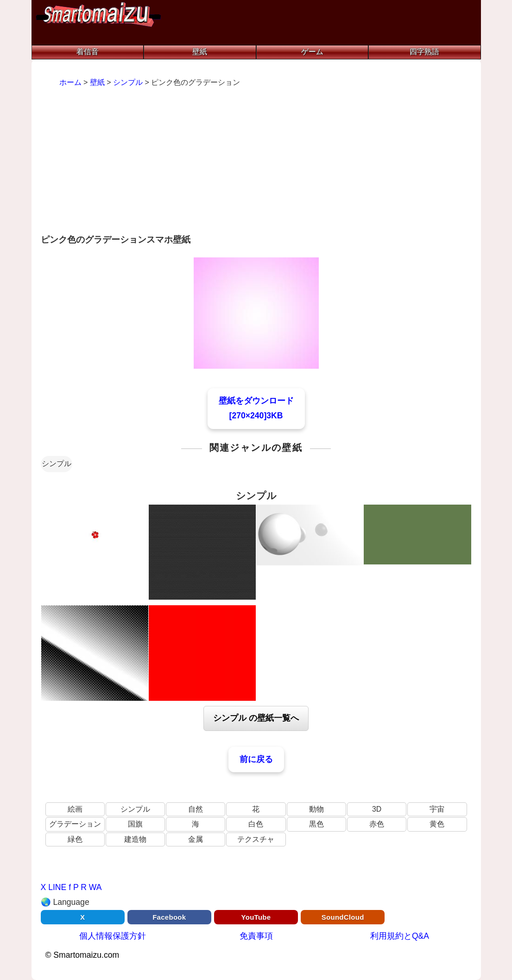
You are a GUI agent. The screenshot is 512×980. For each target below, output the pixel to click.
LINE (57, 887)
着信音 (88, 52)
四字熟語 (424, 52)
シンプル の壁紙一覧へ (256, 718)
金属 (196, 839)
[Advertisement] (256, 162)
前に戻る (256, 759)
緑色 (75, 839)
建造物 (135, 839)
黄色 (437, 824)
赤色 (377, 824)
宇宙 (437, 809)
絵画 (75, 809)
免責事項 (256, 936)
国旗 (135, 824)
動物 (316, 809)
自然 (196, 809)
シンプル (57, 464)
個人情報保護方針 (113, 936)
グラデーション (75, 824)
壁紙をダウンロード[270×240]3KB (256, 408)
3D (377, 809)
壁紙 (200, 52)
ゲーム (312, 52)
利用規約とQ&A (400, 936)
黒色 (316, 824)
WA (95, 887)
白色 (256, 824)
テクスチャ (256, 839)
